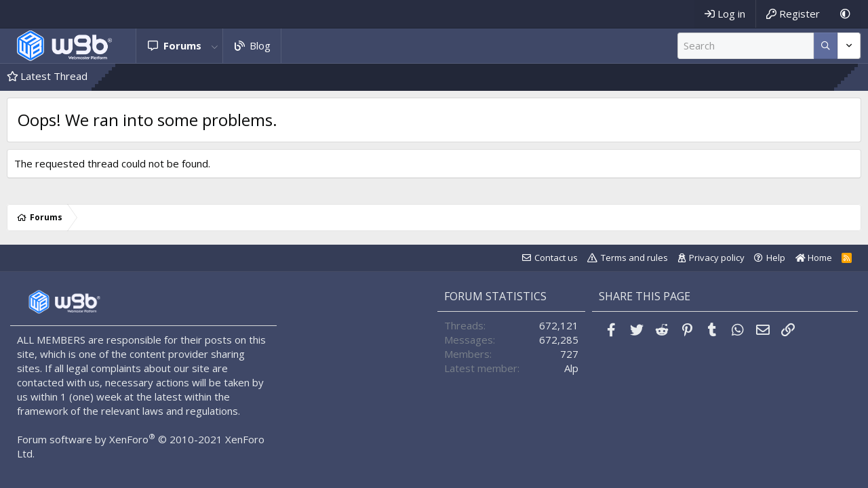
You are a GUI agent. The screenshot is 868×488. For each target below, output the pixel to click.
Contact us (556, 258)
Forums (182, 45)
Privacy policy (717, 258)
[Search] (746, 46)
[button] (215, 46)
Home (814, 258)
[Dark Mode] (845, 14)
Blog (260, 45)
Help (776, 258)
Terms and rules (634, 258)
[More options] (826, 46)
